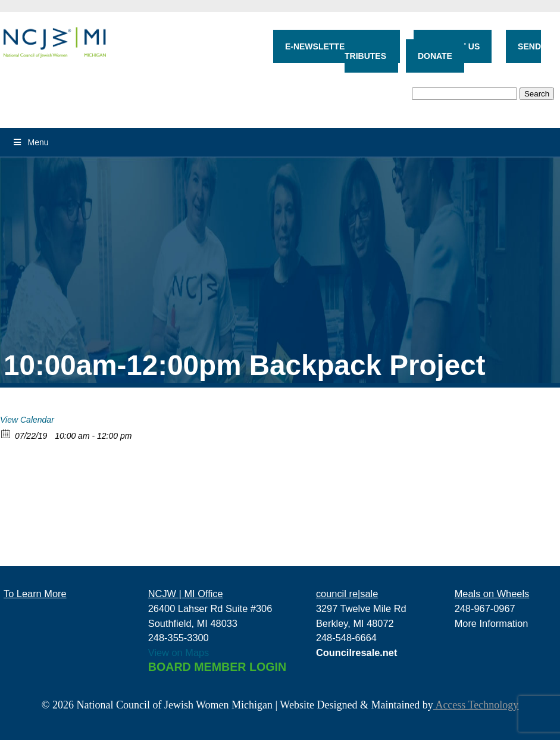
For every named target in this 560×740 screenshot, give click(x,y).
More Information (492, 623)
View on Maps (179, 652)
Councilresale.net (357, 652)
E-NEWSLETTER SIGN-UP (337, 46)
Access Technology (476, 705)
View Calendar (27, 420)
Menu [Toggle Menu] (30, 142)
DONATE (435, 56)
